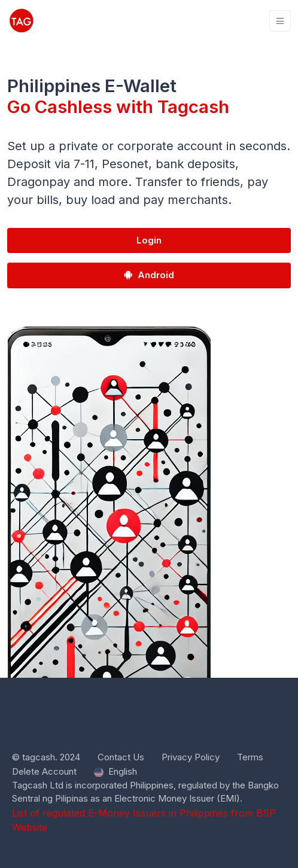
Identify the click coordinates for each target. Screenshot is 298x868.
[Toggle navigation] (280, 21)
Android (149, 275)
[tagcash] (22, 21)
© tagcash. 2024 (46, 757)
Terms (250, 757)
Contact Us (121, 757)
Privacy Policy (191, 757)
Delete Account (44, 771)
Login (149, 240)
